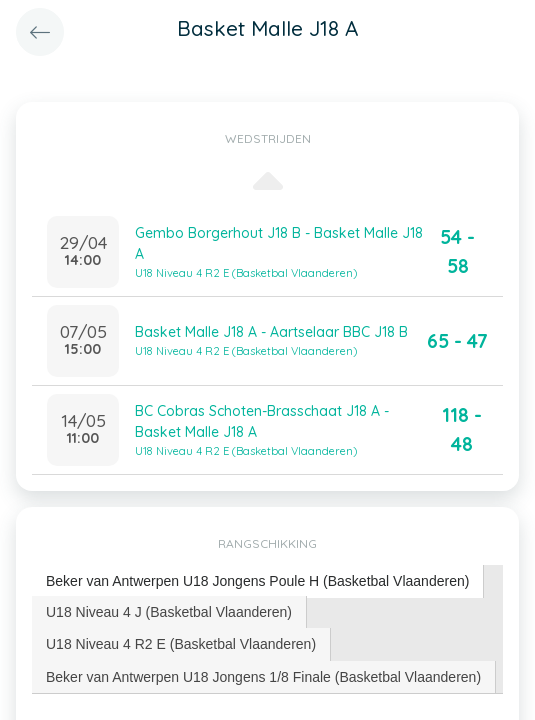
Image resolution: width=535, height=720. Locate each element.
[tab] (258, 581)
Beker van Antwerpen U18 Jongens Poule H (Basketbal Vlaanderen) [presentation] (257, 581)
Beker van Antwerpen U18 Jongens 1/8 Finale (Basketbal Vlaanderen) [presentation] (263, 677)
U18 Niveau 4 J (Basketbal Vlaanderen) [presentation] (169, 612)
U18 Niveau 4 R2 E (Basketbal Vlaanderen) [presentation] (181, 644)
